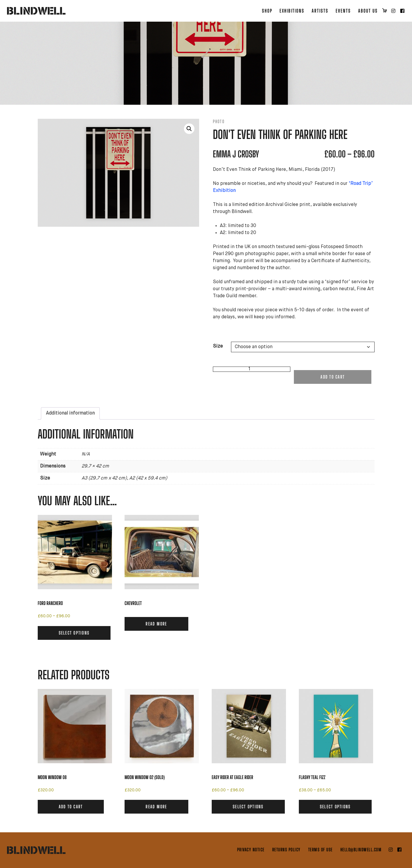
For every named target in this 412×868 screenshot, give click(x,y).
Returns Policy (286, 850)
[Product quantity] (252, 369)
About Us (368, 11)
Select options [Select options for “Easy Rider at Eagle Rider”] (248, 807)
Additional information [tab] (70, 413)
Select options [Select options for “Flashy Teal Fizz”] (335, 807)
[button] (189, 129)
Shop (267, 11)
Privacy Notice (251, 850)
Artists (320, 11)
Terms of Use (320, 850)
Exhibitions (292, 11)
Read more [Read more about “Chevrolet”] (156, 624)
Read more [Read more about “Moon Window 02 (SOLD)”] (156, 807)
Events (343, 11)
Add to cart (333, 377)
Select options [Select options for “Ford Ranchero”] (74, 633)
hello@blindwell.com (361, 850)
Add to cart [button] (71, 807)
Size (218, 346)
